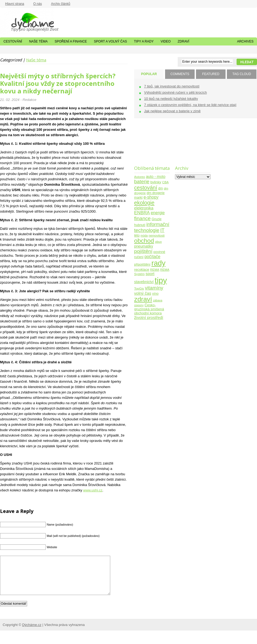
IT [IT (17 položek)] (162, 230)
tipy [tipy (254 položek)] (161, 280)
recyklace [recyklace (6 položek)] (142, 270)
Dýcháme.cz (27, 21)
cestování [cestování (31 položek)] (146, 188)
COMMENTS (180, 74)
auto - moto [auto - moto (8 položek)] (156, 177)
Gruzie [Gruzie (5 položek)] (157, 219)
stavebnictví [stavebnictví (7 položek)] (144, 282)
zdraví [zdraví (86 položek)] (143, 299)
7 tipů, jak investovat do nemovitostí (172, 86)
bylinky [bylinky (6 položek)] (156, 182)
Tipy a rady (144, 41)
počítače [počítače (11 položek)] (152, 257)
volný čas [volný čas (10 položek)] (143, 293)
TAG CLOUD (242, 74)
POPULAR (149, 74)
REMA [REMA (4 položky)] (155, 270)
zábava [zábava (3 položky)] (158, 300)
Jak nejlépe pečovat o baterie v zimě (172, 111)
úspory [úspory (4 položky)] (139, 305)
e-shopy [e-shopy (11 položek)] (151, 197)
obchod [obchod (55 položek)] (144, 241)
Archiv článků (61, 4)
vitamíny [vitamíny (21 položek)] (154, 288)
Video (165, 41)
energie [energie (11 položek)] (158, 213)
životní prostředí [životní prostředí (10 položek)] (149, 317)
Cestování (13, 41)
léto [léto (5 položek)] (137, 235)
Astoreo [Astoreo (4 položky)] (140, 177)
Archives (245, 41)
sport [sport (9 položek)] (150, 274)
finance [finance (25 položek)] (142, 218)
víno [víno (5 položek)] (155, 294)
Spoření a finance (71, 41)
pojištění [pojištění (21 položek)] (143, 251)
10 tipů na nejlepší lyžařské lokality (171, 99)
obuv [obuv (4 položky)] (158, 242)
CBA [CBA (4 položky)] (165, 182)
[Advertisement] (151, 145)
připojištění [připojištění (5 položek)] (142, 265)
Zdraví (183, 41)
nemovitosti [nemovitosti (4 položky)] (157, 235)
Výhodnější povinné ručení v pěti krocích (175, 92)
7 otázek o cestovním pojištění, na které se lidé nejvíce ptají (190, 105)
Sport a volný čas (110, 41)
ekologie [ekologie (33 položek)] (144, 203)
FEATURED (211, 74)
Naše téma (38, 41)
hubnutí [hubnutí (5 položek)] (140, 225)
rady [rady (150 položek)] (158, 263)
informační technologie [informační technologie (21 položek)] (152, 227)
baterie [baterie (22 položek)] (142, 182)
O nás (38, 4)
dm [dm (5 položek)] (160, 188)
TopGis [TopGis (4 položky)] (139, 288)
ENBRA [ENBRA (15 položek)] (142, 213)
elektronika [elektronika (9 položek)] (144, 208)
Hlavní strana (15, 4)
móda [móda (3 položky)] (144, 235)
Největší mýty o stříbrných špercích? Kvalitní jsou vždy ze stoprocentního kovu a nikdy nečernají (58, 83)
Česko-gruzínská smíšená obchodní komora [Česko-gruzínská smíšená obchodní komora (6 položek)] (149, 309)
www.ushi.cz (93, 490)
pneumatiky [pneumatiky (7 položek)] (144, 246)
